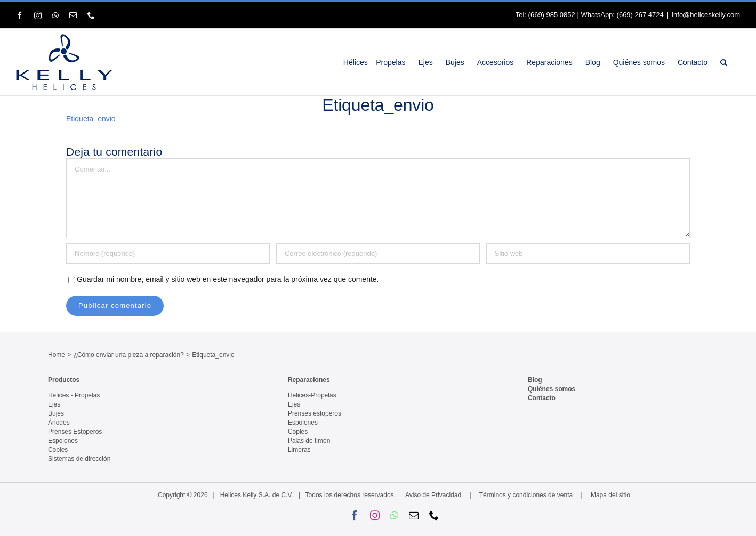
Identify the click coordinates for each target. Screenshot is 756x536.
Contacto (542, 398)
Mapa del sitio (610, 495)
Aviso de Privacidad (433, 495)
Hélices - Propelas (74, 395)
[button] (724, 62)
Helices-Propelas (312, 395)
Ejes (54, 404)
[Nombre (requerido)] (168, 254)
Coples (58, 450)
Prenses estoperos (315, 413)
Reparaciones (309, 380)
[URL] (588, 254)
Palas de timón (309, 441)
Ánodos (59, 423)
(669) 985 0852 (552, 15)
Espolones (63, 441)
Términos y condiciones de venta (526, 495)
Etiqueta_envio (91, 119)
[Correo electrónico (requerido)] (378, 254)
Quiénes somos (552, 389)
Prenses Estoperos (75, 432)
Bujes (56, 413)
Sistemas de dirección (79, 459)
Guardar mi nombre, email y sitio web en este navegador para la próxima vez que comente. (228, 279)
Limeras (299, 450)
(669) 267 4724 (640, 15)
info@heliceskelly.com (706, 15)
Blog (535, 380)
